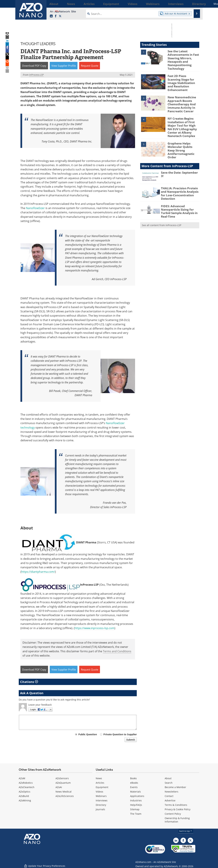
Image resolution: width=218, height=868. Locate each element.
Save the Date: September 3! (179, 161)
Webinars (101, 796)
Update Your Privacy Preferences (45, 864)
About (168, 778)
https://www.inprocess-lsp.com (95, 628)
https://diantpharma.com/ (38, 572)
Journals (100, 809)
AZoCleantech (27, 787)
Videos (99, 792)
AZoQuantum (63, 783)
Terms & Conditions (176, 805)
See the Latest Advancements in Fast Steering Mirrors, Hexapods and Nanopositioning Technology (182, 59)
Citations (29, 682)
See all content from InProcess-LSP (162, 210)
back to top (186, 831)
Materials (135, 792)
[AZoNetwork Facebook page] (56, 16)
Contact (169, 796)
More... (195, 4)
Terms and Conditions (117, 651)
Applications (137, 796)
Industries (136, 800)
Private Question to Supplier (120, 734)
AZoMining (25, 800)
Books (133, 778)
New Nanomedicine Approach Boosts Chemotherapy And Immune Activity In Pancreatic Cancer (180, 99)
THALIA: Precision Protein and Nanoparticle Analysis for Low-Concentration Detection (180, 180)
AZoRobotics (26, 783)
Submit (131, 740)
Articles (100, 783)
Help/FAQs (136, 805)
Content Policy (173, 814)
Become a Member (175, 787)
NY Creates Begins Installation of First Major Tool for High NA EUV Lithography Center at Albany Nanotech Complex (183, 120)
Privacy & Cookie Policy (178, 809)
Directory (101, 805)
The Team (136, 814)
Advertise (170, 800)
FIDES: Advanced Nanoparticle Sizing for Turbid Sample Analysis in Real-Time (178, 197)
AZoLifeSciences (65, 796)
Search (169, 783)
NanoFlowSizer (35, 208)
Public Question (88, 734)
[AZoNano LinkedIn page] (51, 16)
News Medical (64, 792)
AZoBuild (24, 796)
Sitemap (135, 809)
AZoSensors (62, 778)
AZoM (22, 778)
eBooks (134, 783)
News (99, 778)
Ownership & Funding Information (177, 820)
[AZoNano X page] (60, 16)
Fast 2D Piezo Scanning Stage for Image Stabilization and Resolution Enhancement (182, 80)
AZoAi (59, 787)
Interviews (102, 800)
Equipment (102, 787)
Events (134, 787)
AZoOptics (25, 792)
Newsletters (172, 792)
